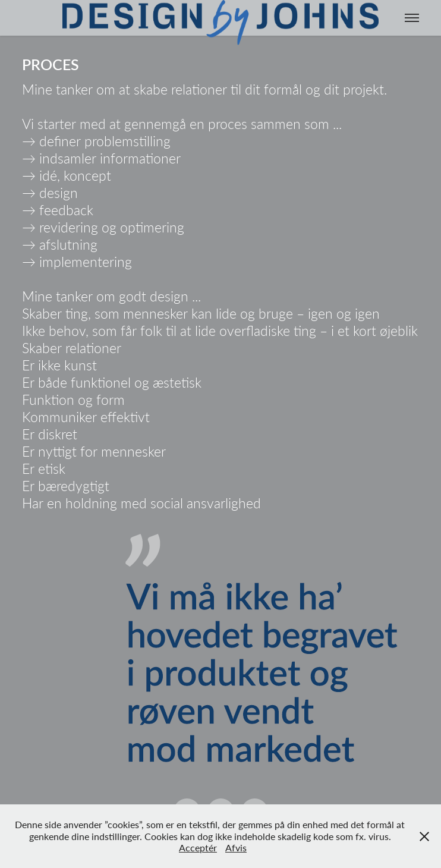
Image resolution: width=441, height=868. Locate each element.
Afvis (236, 847)
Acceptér (198, 847)
